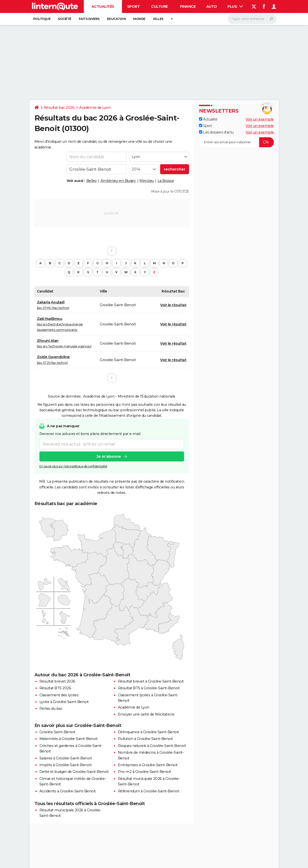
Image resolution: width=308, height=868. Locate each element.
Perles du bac (51, 709)
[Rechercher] (252, 19)
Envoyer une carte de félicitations (146, 714)
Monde (139, 19)
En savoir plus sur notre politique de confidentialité (73, 466)
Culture (159, 6)
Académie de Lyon (95, 108)
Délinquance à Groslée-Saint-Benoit (149, 732)
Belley (92, 181)
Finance (188, 6)
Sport (134, 6)
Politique (42, 19)
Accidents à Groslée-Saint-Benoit (68, 791)
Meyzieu (147, 181)
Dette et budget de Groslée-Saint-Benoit (74, 772)
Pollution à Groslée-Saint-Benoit (145, 739)
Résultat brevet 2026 (57, 681)
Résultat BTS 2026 (55, 688)
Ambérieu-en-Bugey (118, 181)
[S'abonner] (236, 142)
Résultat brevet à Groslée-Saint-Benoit (151, 681)
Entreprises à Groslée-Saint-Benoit (148, 765)
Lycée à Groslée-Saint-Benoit (64, 702)
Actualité (208, 119)
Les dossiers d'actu (216, 132)
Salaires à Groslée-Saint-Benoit (66, 758)
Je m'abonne (108, 456)
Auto (212, 6)
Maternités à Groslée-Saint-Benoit (69, 739)
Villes (158, 19)
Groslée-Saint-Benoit (57, 732)
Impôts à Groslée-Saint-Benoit (66, 765)
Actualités (103, 6)
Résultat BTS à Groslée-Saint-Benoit (149, 688)
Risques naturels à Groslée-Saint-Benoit (152, 746)
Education (116, 19)
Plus (235, 6)
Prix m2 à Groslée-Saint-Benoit (145, 772)
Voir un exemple (260, 119)
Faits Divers (89, 19)
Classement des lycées (59, 695)
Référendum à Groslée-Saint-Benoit (149, 791)
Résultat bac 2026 (59, 108)
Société (65, 19)
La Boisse (166, 181)
